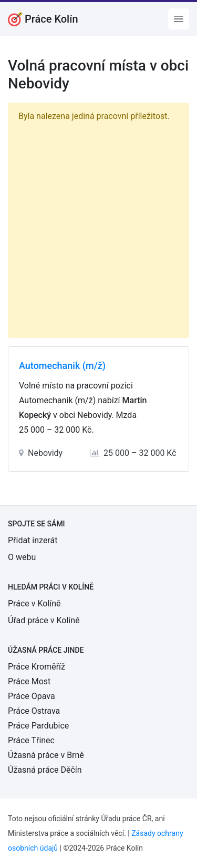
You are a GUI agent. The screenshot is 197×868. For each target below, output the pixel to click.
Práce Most (29, 681)
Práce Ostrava (34, 711)
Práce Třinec (31, 740)
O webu (22, 557)
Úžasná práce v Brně (46, 755)
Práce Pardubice (38, 726)
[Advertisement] (98, 228)
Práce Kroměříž (37, 667)
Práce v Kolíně (34, 603)
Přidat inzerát (33, 540)
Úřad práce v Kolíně (44, 620)
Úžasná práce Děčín (45, 770)
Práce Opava (32, 696)
